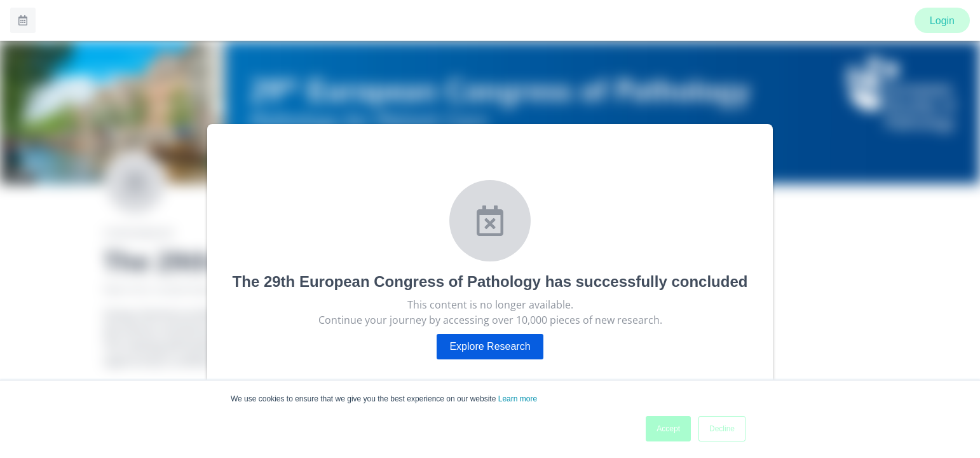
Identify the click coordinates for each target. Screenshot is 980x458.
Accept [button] (668, 429)
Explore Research (490, 346)
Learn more (518, 399)
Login (942, 21)
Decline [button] (722, 429)
